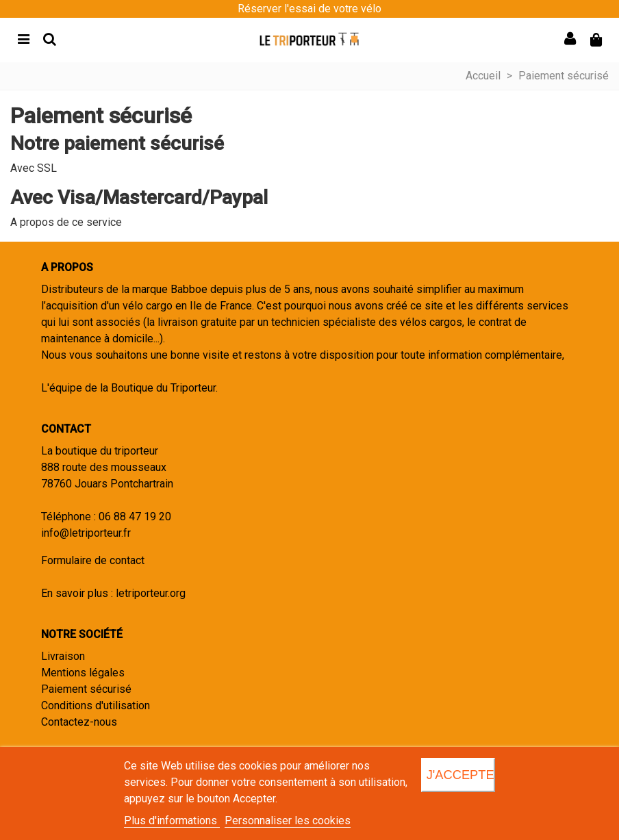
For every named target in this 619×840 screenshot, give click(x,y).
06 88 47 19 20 (135, 517)
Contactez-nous (79, 722)
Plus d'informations (172, 820)
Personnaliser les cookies (288, 820)
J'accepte (460, 775)
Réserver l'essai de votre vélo (309, 9)
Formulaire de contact (93, 560)
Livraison (63, 656)
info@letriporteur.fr (86, 533)
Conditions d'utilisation (96, 705)
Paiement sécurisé (86, 689)
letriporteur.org (151, 593)
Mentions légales (83, 673)
